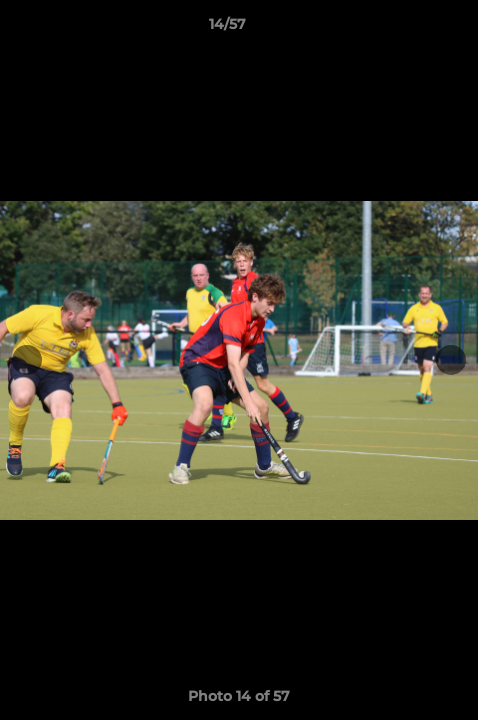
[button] (406, 29)
